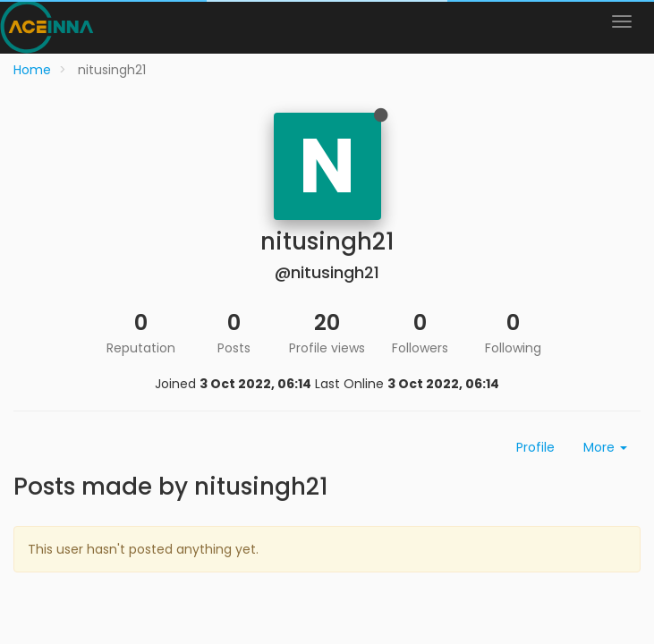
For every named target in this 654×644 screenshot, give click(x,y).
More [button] (605, 447)
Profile (535, 447)
